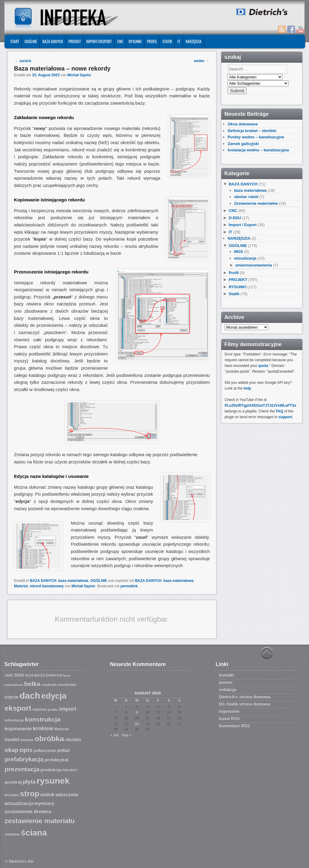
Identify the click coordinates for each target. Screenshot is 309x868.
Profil (152, 41)
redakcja (228, 690)
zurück (23, 61)
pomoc (226, 682)
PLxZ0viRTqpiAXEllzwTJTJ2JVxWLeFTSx (260, 406)
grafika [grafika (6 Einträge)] (53, 709)
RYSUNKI (135, 41)
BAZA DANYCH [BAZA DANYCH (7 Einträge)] (48, 675)
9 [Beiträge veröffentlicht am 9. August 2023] (137, 712)
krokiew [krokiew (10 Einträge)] (43, 728)
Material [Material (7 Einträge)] (62, 729)
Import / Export (243, 225)
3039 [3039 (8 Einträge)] (19, 675)
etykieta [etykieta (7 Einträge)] (39, 709)
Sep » (126, 735)
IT (179, 41)
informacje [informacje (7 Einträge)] (14, 720)
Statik (167, 41)
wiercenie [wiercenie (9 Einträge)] (67, 795)
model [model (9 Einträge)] (12, 739)
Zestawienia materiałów (256, 203)
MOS (239, 252)
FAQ (280, 411)
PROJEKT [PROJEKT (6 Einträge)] (70, 770)
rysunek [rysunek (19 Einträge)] (53, 781)
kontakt (227, 675)
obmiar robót (246, 197)
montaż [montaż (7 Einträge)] (27, 740)
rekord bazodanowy (47, 586)
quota (263, 366)
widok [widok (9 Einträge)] (48, 795)
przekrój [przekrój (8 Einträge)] (13, 782)
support (285, 417)
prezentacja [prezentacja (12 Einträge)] (22, 769)
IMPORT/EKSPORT (99, 41)
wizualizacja (245, 258)
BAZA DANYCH (53, 41)
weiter (202, 61)
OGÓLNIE (31, 41)
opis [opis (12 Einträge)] (26, 750)
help (247, 388)
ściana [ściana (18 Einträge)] (34, 833)
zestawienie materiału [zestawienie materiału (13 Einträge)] (40, 821)
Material (21, 586)
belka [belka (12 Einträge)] (32, 684)
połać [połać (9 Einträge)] (64, 750)
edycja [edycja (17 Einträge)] (54, 696)
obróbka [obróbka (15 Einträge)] (49, 739)
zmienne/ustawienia (253, 265)
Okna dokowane (243, 124)
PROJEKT (75, 41)
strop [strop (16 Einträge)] (30, 794)
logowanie (229, 711)
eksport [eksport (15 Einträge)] (18, 708)
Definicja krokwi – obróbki (252, 131)
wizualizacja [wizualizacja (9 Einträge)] (19, 803)
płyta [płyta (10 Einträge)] (29, 782)
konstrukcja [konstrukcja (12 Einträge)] (43, 719)
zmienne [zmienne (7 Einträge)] (12, 834)
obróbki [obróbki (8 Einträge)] (73, 740)
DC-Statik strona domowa (245, 704)
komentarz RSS (235, 726)
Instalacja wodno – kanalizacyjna (258, 150)
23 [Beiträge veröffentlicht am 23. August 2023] (137, 724)
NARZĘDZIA (194, 41)
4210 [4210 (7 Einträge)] (29, 675)
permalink (129, 586)
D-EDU (235, 218)
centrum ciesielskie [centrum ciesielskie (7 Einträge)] (59, 685)
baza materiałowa (73, 581)
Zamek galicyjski (243, 144)
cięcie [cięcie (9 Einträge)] (11, 697)
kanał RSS (229, 718)
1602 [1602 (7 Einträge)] (9, 675)
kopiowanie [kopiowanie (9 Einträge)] (18, 729)
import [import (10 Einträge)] (68, 709)
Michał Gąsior (79, 75)
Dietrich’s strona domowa (245, 697)
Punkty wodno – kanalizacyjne (256, 137)
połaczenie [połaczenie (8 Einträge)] (45, 750)
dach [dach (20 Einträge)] (30, 695)
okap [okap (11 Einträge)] (11, 750)
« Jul (114, 735)
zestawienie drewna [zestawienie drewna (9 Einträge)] (28, 811)
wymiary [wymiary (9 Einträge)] (44, 803)
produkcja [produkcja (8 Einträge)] (51, 770)
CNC (120, 41)
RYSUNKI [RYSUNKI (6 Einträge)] (12, 795)
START (15, 41)
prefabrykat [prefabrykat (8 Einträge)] (56, 760)
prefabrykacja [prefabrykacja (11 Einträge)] (24, 759)
